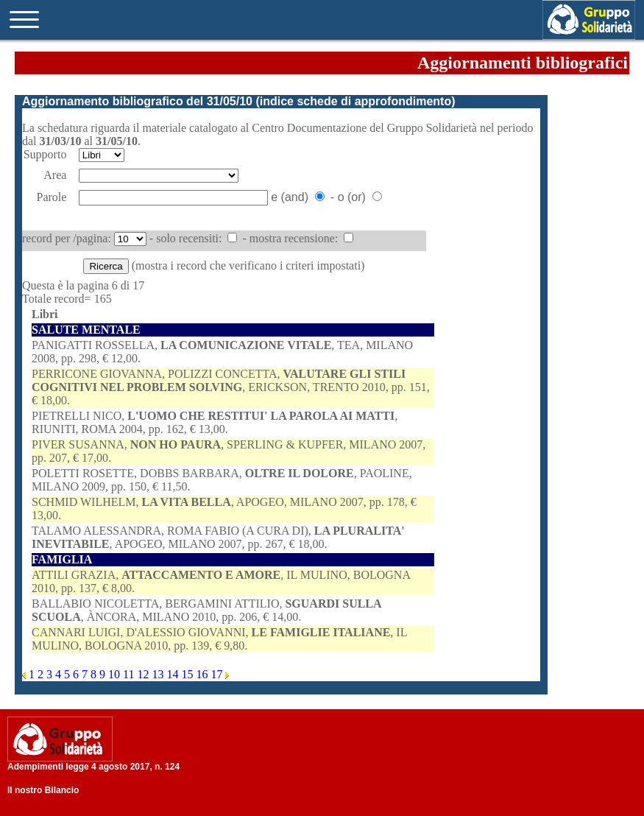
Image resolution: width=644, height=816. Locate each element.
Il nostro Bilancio (43, 790)
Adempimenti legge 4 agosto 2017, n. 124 (93, 767)
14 (174, 674)
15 (188, 674)
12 (144, 674)
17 (218, 674)
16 (203, 674)
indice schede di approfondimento (355, 101)
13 (159, 674)
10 (116, 674)
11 (130, 674)
